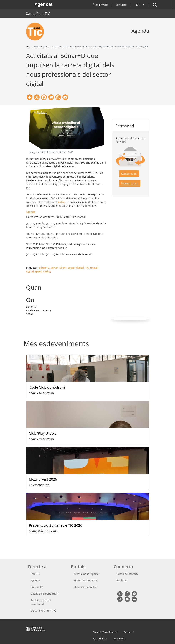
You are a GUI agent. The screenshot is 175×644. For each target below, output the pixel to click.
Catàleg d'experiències (44, 594)
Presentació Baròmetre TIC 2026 (55, 525)
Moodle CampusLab (86, 587)
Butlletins (122, 580)
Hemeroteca (130, 183)
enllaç (62, 202)
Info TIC (35, 574)
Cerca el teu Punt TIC (43, 611)
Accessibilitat (100, 638)
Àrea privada (101, 5)
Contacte (121, 5)
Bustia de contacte (128, 574)
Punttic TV (37, 587)
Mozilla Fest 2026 (43, 479)
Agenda (35, 580)
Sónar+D (44, 268)
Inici (28, 46)
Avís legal (129, 632)
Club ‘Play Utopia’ (43, 433)
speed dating (43, 271)
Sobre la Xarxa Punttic (105, 632)
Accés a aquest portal (87, 574)
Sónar (54, 268)
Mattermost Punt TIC (86, 580)
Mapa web (119, 638)
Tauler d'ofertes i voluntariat (41, 602)
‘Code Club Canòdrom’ (47, 387)
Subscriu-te (129, 174)
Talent (63, 268)
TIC (87, 268)
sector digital (76, 268)
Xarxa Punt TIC (38, 14)
